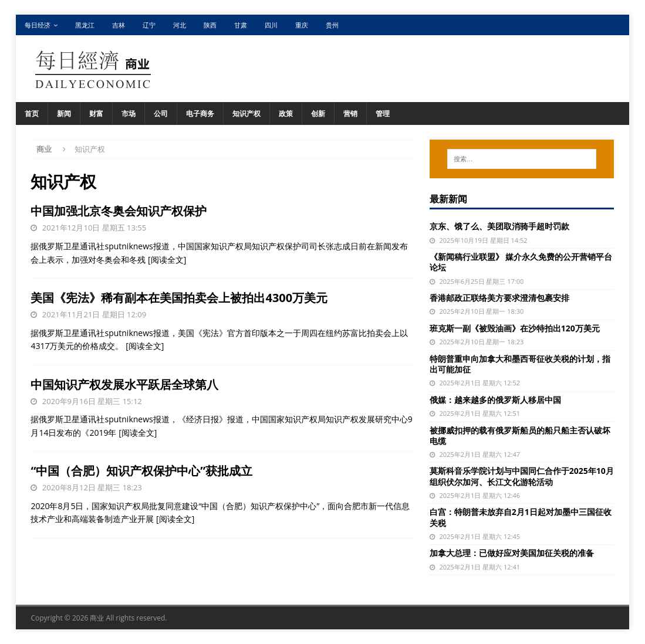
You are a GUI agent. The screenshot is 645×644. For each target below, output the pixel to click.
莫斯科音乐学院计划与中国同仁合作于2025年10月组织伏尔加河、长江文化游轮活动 (522, 476)
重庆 (302, 25)
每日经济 (38, 25)
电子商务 (200, 113)
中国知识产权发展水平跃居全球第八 (124, 384)
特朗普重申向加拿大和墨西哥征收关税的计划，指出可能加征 (520, 364)
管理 (383, 113)
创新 (318, 113)
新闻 (64, 113)
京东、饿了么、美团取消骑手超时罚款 (499, 226)
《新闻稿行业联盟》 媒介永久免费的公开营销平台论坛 (521, 262)
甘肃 (241, 25)
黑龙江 (85, 25)
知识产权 (246, 113)
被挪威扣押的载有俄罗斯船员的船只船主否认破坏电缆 (520, 435)
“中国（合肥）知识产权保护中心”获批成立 (141, 471)
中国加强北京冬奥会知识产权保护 (119, 211)
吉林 (119, 25)
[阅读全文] (167, 260)
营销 (350, 113)
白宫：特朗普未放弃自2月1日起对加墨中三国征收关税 (521, 517)
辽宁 (149, 25)
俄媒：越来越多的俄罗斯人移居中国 (495, 400)
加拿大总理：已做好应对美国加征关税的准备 (512, 553)
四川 (271, 25)
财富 (96, 113)
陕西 (210, 25)
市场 (129, 113)
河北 (180, 25)
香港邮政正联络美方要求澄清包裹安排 (499, 298)
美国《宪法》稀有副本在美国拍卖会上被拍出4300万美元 (179, 298)
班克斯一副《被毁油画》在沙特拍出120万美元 (515, 328)
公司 (161, 113)
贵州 (332, 25)
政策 (286, 113)
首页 (32, 113)
